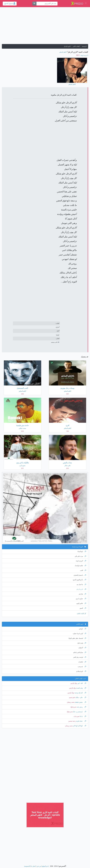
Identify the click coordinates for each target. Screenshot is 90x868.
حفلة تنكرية (81, 721)
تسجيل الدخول (10, 4)
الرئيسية (84, 46)
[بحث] (34, 4)
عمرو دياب (77, 716)
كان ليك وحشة (80, 693)
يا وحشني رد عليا (79, 712)
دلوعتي (82, 629)
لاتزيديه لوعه (81, 561)
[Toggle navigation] (86, 3)
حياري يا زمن (81, 599)
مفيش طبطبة (80, 702)
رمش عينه (81, 707)
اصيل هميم (72, 697)
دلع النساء (82, 552)
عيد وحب (82, 667)
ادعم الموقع (46, 866)
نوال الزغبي (74, 683)
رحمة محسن (72, 721)
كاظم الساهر (63, 52)
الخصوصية (27, 866)
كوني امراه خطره (79, 634)
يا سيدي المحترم (80, 575)
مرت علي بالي (80, 556)
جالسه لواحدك (80, 566)
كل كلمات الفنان (81, 614)
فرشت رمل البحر (80, 657)
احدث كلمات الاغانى (80, 679)
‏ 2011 (78, 55)
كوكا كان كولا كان (79, 726)
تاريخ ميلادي (81, 671)
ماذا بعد (82, 594)
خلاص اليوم (81, 603)
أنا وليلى (82, 648)
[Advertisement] (45, 27)
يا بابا (83, 716)
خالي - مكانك (81, 697)
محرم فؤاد (73, 707)
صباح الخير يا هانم (80, 652)
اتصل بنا (33, 866)
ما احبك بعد (81, 585)
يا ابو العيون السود (79, 580)
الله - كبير (82, 683)
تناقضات (82, 662)
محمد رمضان (71, 702)
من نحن (39, 866)
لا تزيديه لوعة (84, 55)
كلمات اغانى (76, 46)
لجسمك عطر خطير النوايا (77, 638)
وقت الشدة (81, 688)
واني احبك (82, 643)
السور (83, 608)
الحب (83, 570)
